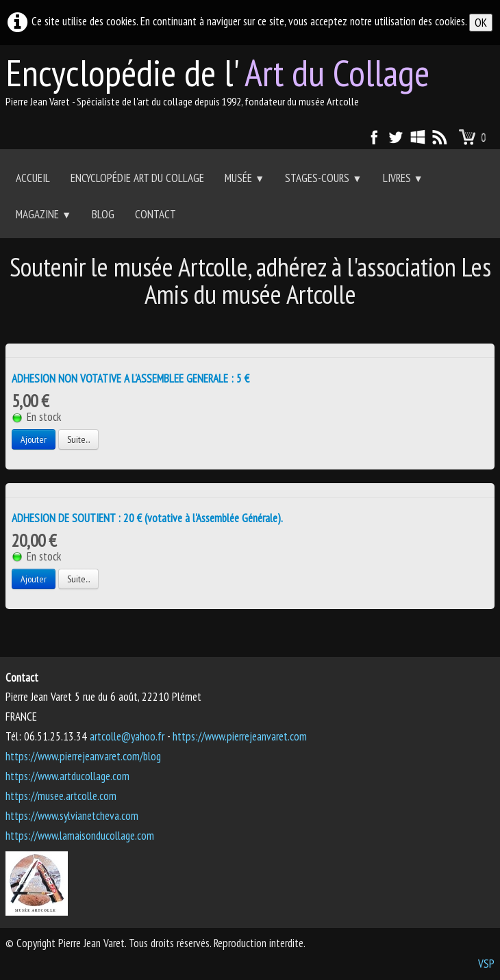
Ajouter (34, 439)
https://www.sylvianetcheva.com (72, 816)
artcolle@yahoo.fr (127, 736)
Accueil (33, 178)
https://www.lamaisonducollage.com (80, 836)
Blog (103, 214)
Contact (155, 214)
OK (481, 23)
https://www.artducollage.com (67, 776)
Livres (403, 178)
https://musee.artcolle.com (61, 796)
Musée (245, 178)
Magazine (43, 214)
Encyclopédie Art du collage (137, 178)
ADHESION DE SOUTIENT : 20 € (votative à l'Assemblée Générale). (147, 518)
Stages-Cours (323, 178)
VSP (486, 964)
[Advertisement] (250, 326)
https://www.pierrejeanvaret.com (240, 736)
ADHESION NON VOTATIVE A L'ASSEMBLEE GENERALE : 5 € (130, 378)
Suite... (78, 439)
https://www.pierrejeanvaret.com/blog (83, 756)
